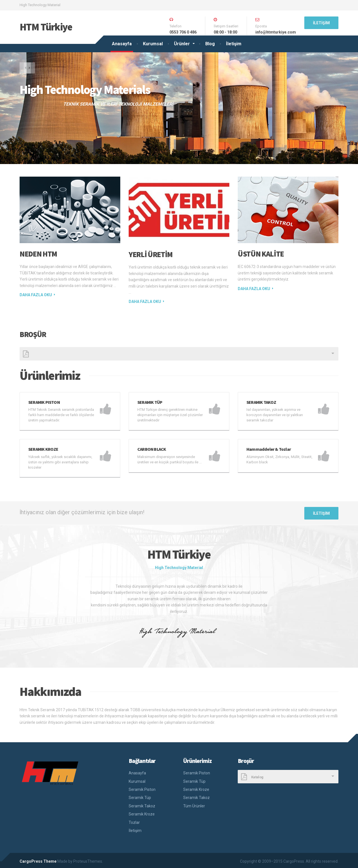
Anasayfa (122, 44)
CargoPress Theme (38, 859)
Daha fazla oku (36, 295)
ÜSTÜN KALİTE (261, 254)
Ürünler (182, 44)
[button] (25, 69)
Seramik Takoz (142, 804)
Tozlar (134, 820)
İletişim (234, 44)
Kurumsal (153, 44)
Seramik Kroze (142, 812)
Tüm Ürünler (194, 804)
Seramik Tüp (140, 796)
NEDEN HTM (38, 254)
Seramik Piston (142, 788)
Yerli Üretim (151, 254)
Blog (210, 44)
